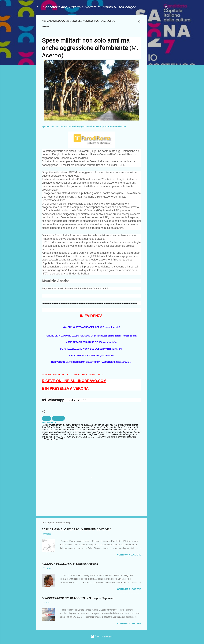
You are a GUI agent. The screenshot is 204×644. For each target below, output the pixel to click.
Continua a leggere (129, 555)
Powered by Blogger (102, 636)
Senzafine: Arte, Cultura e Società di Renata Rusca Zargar (89, 7)
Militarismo (58, 418)
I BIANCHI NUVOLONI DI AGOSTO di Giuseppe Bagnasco (78, 598)
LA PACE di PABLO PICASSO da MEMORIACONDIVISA (77, 529)
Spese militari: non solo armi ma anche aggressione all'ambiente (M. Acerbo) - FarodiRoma (84, 126)
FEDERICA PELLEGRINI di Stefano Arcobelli (70, 564)
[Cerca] (166, 8)
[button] (139, 22)
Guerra (47, 418)
